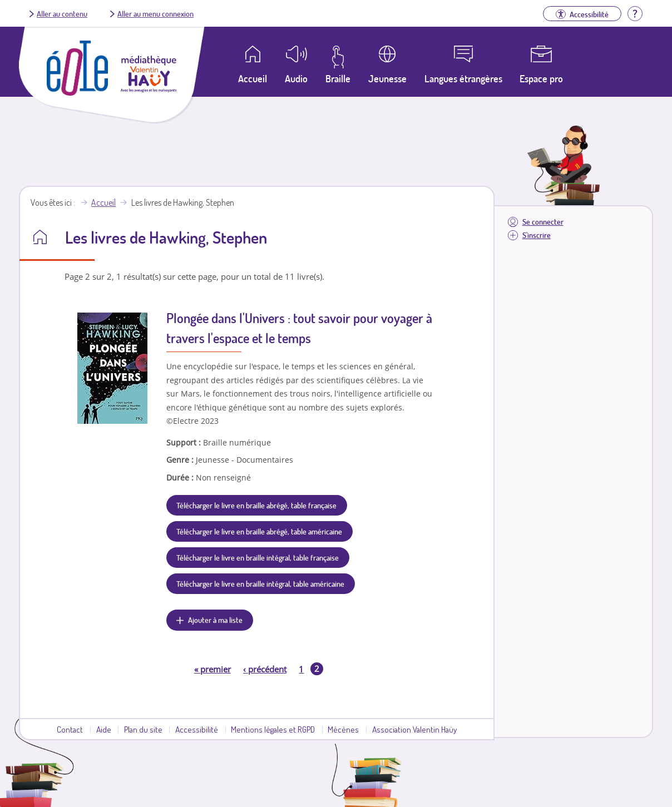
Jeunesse (387, 78)
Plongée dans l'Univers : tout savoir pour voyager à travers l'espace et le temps (299, 328)
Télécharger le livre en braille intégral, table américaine (260, 583)
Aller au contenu (62, 13)
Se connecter (543, 222)
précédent (265, 669)
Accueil (103, 202)
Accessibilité (197, 729)
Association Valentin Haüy (414, 729)
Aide (104, 729)
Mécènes (343, 729)
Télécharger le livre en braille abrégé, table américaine (259, 531)
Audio (296, 78)
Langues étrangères (463, 78)
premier (213, 669)
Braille (338, 78)
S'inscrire (537, 235)
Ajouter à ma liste (215, 620)
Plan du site (143, 729)
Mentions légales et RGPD (273, 729)
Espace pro (541, 78)
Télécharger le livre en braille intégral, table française (258, 557)
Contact (70, 729)
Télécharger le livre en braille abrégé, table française (256, 505)
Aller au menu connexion (155, 13)
